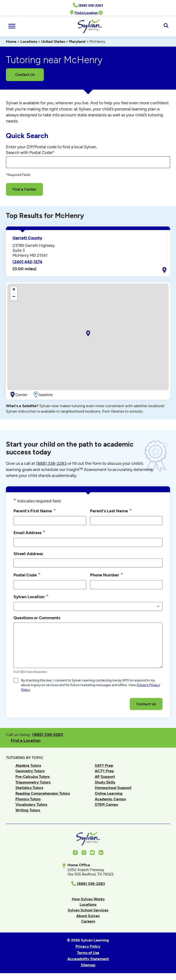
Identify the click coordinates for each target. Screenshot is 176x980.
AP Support (105, 777)
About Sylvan (88, 916)
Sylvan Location (31, 597)
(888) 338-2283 (48, 734)
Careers (88, 921)
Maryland (77, 41)
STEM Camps (106, 804)
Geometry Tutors (30, 771)
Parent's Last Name (111, 511)
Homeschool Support (113, 788)
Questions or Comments (37, 618)
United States (53, 41)
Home (11, 41)
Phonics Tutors (28, 799)
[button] (88, 334)
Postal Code (27, 575)
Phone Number (106, 575)
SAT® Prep (104, 765)
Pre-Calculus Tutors (32, 777)
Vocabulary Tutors (31, 804)
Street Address (28, 554)
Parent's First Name (35, 511)
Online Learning (109, 793)
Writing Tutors (28, 810)
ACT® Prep (104, 771)
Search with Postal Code (30, 152)
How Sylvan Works (88, 899)
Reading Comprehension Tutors (43, 793)
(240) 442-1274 (27, 262)
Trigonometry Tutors (33, 782)
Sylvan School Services (88, 910)
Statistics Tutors (29, 788)
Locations (29, 41)
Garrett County (27, 238)
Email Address (29, 532)
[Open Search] (166, 26)
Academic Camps (110, 799)
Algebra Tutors (28, 765)
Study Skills (105, 782)
